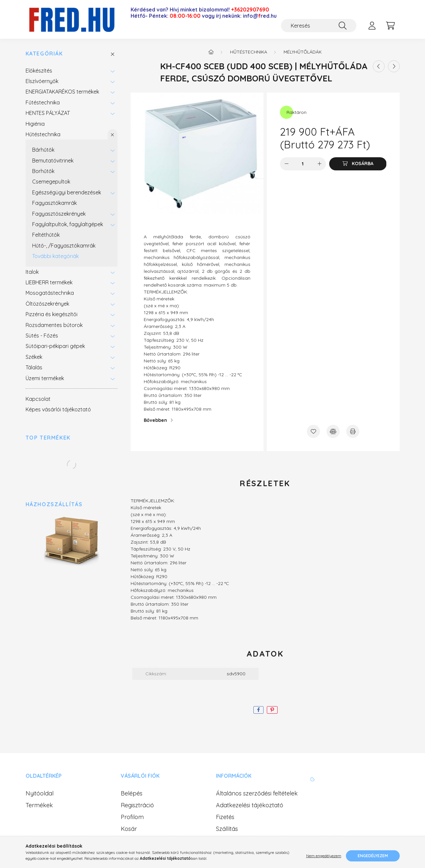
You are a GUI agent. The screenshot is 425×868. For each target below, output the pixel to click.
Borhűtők (43, 171)
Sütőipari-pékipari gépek (55, 346)
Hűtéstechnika (43, 134)
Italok (32, 272)
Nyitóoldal (40, 793)
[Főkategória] (211, 52)
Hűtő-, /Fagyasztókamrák (64, 246)
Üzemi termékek (45, 378)
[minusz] (287, 164)
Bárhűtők (43, 150)
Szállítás (227, 829)
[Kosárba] (358, 164)
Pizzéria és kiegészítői (52, 314)
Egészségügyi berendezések (67, 192)
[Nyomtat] (353, 431)
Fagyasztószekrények (59, 214)
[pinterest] (272, 710)
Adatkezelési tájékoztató (250, 805)
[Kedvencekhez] (313, 431)
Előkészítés (39, 71)
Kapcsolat (38, 399)
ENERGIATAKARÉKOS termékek (62, 92)
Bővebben (155, 420)
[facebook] (258, 710)
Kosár (129, 829)
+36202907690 (250, 10)
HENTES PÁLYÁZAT (48, 113)
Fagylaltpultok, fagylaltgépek (68, 224)
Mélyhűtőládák (303, 52)
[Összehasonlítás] (333, 431)
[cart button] (391, 26)
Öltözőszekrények (47, 304)
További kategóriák (55, 256)
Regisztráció (137, 805)
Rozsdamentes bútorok (54, 325)
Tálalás (34, 367)
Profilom (132, 817)
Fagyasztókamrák (54, 203)
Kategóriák (44, 54)
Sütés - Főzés (42, 336)
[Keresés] (319, 26)
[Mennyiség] (303, 164)
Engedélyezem (373, 856)
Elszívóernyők (42, 81)
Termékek (39, 805)
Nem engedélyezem (324, 856)
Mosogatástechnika (50, 293)
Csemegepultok (51, 182)
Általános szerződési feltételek (257, 793)
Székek (34, 357)
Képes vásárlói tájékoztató (58, 409)
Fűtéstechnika (43, 102)
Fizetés (225, 817)
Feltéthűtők (46, 235)
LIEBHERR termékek (49, 282)
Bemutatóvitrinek (53, 161)
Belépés (132, 793)
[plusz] (319, 164)
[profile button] (372, 26)
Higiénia (35, 124)
